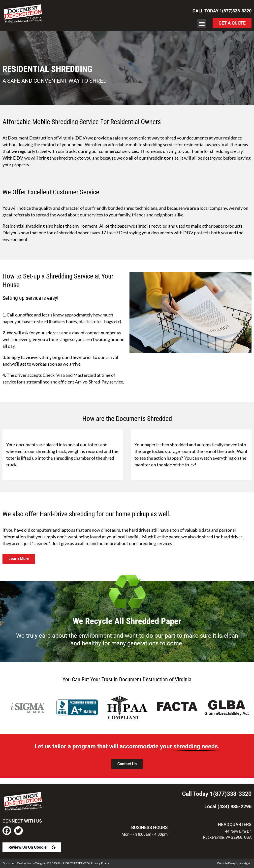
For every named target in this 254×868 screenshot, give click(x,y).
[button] (202, 24)
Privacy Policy (100, 863)
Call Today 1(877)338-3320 (222, 11)
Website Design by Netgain (234, 863)
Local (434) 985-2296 (228, 806)
